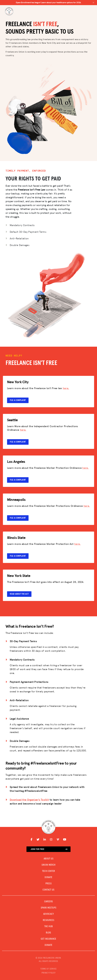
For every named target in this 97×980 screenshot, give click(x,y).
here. (66, 388)
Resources (48, 920)
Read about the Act (19, 594)
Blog (48, 933)
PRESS (48, 884)
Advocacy (48, 914)
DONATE (48, 877)
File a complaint (18, 400)
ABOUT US (48, 859)
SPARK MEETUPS (49, 908)
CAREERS (49, 902)
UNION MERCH (49, 865)
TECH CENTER (49, 871)
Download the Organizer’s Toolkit (29, 800)
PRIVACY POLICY (48, 973)
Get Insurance (48, 939)
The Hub (49, 926)
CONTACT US (48, 890)
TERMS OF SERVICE (48, 969)
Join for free (49, 849)
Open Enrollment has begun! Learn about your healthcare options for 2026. (55, 2)
